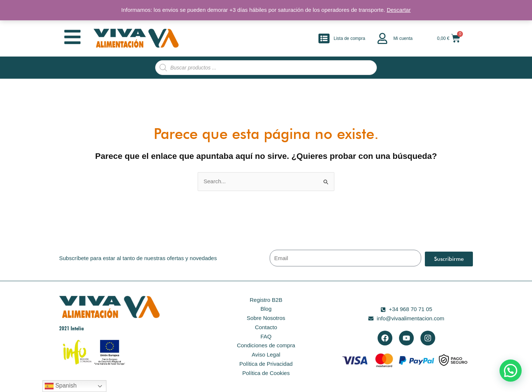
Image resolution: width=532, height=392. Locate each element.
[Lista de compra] (324, 38)
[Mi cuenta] (382, 38)
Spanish (61, 386)
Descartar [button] (399, 10)
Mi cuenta (403, 38)
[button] (511, 371)
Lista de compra (349, 38)
